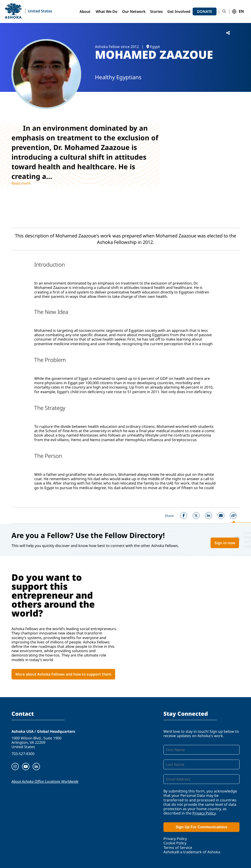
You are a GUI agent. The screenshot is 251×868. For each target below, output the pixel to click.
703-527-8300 (23, 754)
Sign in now (225, 543)
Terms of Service (178, 848)
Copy (233, 516)
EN (241, 11)
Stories (156, 11)
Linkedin (208, 516)
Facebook (184, 516)
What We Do (107, 11)
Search (224, 11)
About (85, 11)
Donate (205, 11)
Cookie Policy (175, 843)
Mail (221, 516)
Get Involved (179, 11)
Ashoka (13, 11)
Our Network (134, 11)
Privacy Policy (204, 813)
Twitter (196, 516)
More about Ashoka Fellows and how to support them (63, 674)
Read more (21, 183)
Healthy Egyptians (118, 77)
